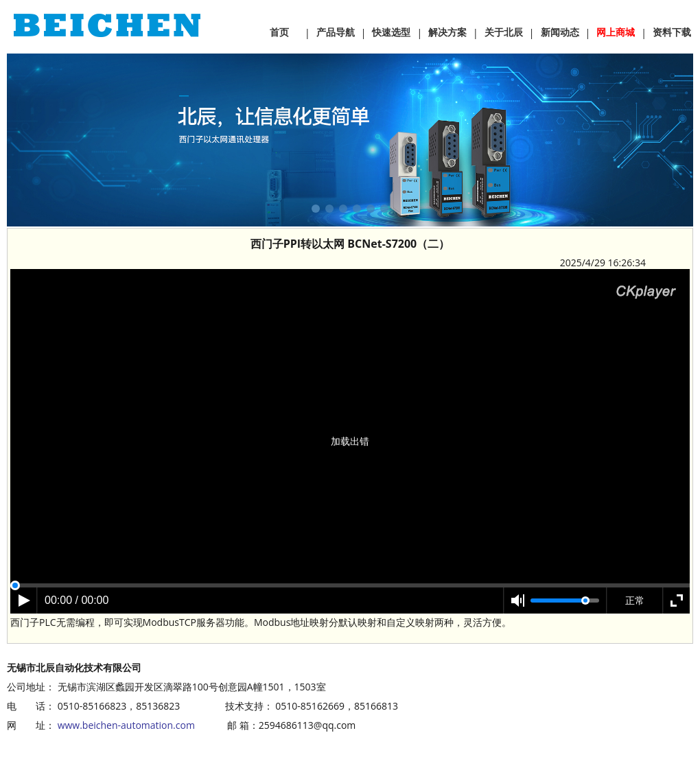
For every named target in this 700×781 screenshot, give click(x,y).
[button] (316, 209)
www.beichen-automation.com (126, 725)
